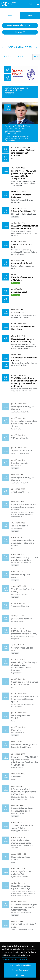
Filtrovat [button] (20, 32)
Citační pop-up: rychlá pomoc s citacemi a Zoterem (25, 683)
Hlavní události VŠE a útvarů (19, 25)
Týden (30, 15)
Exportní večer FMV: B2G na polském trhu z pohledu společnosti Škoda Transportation (24, 175)
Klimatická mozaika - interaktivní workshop (21, 842)
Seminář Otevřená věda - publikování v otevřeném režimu (23, 543)
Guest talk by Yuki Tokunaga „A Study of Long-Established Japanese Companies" (24, 666)
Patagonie (16, 730)
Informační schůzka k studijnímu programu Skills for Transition (24, 792)
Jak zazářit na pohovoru (22, 619)
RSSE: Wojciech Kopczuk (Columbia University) (22, 340)
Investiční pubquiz (20, 463)
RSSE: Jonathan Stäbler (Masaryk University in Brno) (24, 632)
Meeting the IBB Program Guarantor (23, 408)
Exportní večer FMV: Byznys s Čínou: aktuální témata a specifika (25, 699)
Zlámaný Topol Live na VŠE (23, 211)
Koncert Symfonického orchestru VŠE (22, 873)
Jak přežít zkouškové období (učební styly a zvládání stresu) (24, 423)
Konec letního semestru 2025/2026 (22, 279)
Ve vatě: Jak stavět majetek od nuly (23, 590)
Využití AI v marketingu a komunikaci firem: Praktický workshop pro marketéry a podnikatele (24, 382)
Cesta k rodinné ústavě (22, 263)
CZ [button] (31, 4)
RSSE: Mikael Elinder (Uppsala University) (21, 887)
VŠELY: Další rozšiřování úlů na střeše (24, 926)
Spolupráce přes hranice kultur (22, 246)
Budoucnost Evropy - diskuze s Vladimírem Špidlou (25, 559)
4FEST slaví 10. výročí (21, 492)
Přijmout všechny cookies (20, 965)
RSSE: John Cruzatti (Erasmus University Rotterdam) (25, 227)
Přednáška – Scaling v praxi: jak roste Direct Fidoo (24, 746)
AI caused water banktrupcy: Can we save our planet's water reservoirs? (24, 907)
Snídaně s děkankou (20, 606)
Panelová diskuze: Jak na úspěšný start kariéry (22, 809)
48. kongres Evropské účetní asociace (24, 359)
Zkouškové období (20, 292)
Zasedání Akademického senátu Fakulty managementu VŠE (22, 828)
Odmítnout (20, 975)
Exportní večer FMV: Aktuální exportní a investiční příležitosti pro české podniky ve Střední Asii (25, 761)
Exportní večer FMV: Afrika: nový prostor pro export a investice (24, 507)
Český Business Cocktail (22, 648)
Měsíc (10, 15)
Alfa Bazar (16, 777)
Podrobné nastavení (20, 970)
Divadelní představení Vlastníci (21, 717)
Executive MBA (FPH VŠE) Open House (23, 328)
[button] (37, 4)
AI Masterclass (18, 312)
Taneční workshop (20, 526)
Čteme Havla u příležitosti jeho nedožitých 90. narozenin (23, 153)
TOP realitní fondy (20, 438)
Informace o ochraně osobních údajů (14, 959)
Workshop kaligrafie (20, 574)
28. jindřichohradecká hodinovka (21, 196)
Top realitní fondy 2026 (22, 450)
